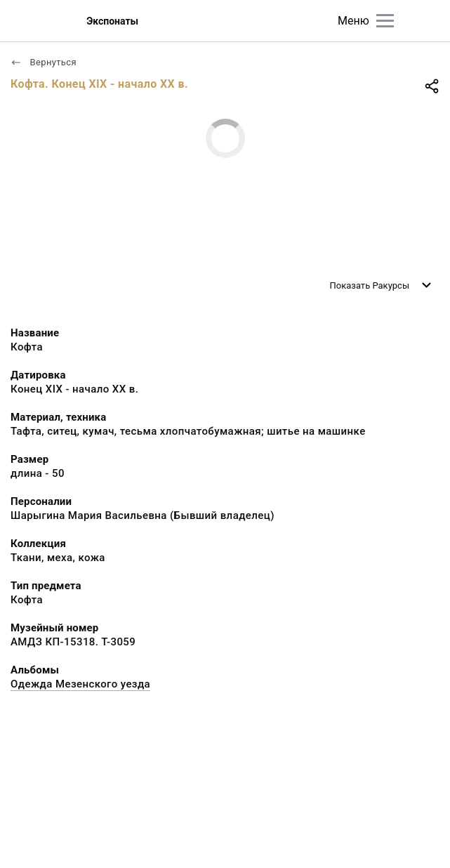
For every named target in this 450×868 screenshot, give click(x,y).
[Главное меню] (385, 21)
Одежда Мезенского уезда (80, 684)
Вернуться (44, 62)
